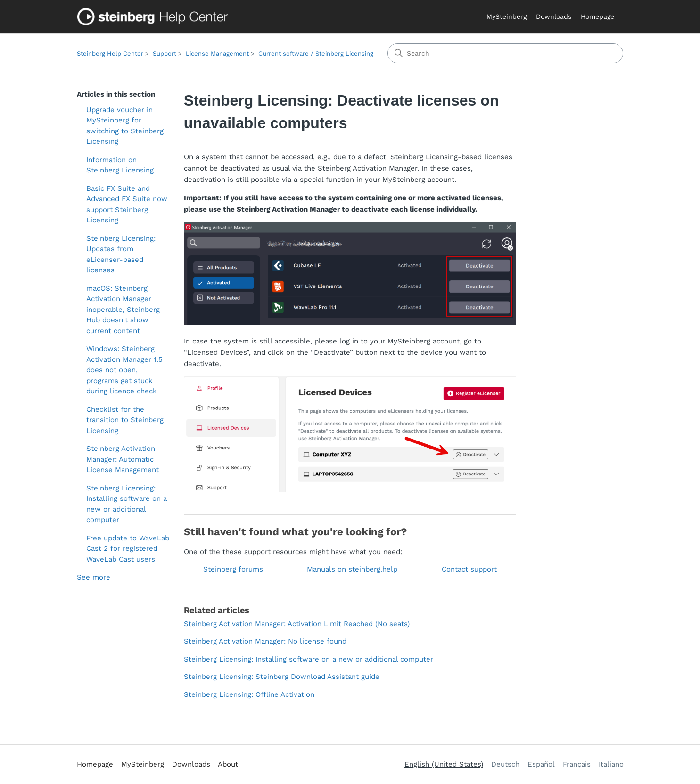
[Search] (505, 53)
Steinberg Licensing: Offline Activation (249, 694)
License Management (217, 53)
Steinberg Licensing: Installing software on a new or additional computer (127, 504)
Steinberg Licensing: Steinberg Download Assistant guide (282, 677)
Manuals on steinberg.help (352, 569)
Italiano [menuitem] (611, 764)
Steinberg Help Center (110, 53)
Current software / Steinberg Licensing (316, 53)
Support (165, 53)
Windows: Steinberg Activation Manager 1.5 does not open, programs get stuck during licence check (124, 370)
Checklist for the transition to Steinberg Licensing (125, 420)
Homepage (597, 16)
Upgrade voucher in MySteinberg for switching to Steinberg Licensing (125, 126)
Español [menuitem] (541, 764)
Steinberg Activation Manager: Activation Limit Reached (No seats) (297, 624)
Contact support (469, 569)
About (228, 764)
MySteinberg (506, 16)
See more (94, 577)
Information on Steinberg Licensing (120, 165)
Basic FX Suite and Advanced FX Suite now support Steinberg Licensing (127, 204)
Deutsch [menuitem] (505, 764)
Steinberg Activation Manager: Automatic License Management (123, 459)
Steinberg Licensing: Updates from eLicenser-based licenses (121, 254)
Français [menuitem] (577, 764)
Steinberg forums (233, 569)
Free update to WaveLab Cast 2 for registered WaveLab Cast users (128, 549)
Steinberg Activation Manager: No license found (265, 641)
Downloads (554, 16)
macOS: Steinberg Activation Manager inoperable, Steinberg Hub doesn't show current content (123, 310)
